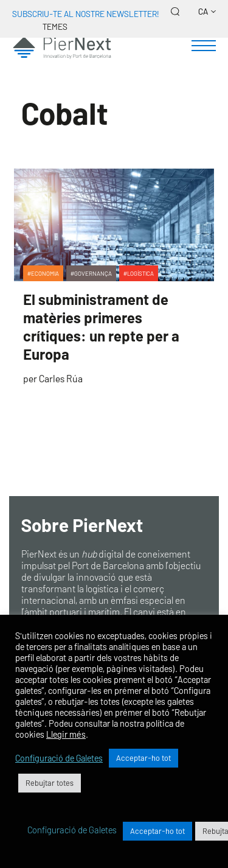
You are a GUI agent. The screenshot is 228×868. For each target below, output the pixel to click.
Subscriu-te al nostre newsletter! (85, 14)
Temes (55, 26)
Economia (45, 273)
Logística (140, 273)
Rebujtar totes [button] (50, 783)
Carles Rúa (61, 378)
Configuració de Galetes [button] (59, 758)
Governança (93, 273)
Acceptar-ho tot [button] (143, 758)
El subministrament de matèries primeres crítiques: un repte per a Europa (101, 327)
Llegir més (66, 734)
